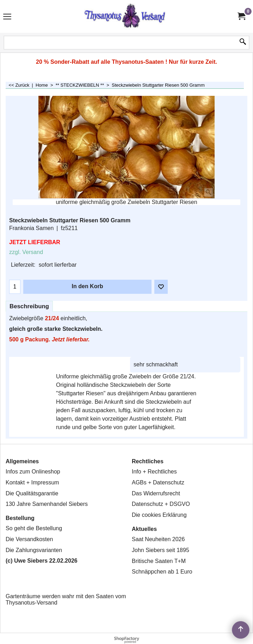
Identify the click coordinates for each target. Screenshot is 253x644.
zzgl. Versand (26, 252)
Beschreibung (29, 306)
